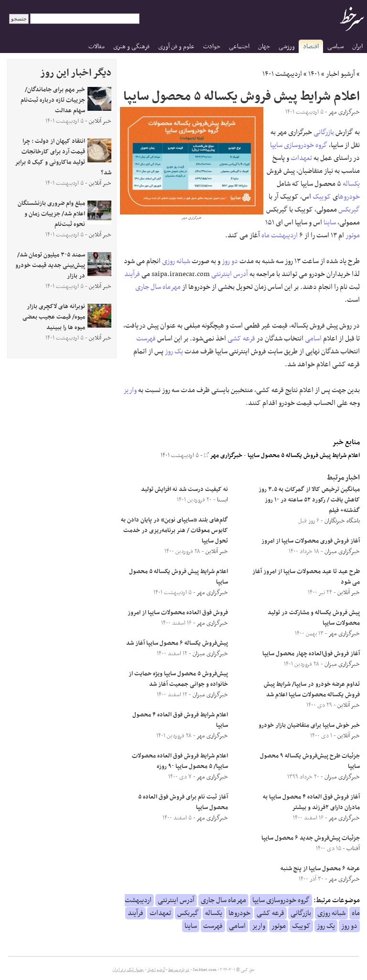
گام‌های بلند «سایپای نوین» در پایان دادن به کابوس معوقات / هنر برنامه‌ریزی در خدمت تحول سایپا (174, 531)
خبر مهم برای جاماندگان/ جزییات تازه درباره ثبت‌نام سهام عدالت (53, 100)
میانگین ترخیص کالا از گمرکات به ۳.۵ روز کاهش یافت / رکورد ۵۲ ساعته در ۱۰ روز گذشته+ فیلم (309, 500)
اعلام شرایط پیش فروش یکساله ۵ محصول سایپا (304, 456)
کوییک (322, 197)
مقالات (97, 47)
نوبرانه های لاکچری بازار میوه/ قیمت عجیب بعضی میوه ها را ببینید (54, 317)
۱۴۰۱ (314, 74)
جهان (264, 47)
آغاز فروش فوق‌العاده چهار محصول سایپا (311, 654)
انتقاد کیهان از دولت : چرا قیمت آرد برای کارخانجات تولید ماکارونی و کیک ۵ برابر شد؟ (63, 157)
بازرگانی (324, 132)
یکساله (351, 184)
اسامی (313, 339)
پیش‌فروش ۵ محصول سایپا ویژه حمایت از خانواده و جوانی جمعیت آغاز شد (178, 679)
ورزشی (287, 47)
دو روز (230, 261)
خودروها (349, 197)
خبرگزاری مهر (223, 456)
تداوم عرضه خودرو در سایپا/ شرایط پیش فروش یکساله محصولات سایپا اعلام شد (312, 690)
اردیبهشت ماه (280, 235)
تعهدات (301, 158)
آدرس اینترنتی (230, 274)
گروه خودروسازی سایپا (299, 145)
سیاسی (335, 47)
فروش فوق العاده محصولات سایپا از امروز (178, 613)
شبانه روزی (176, 261)
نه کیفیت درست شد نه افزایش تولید (184, 490)
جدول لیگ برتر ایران (128, 970)
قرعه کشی (241, 339)
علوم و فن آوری (176, 47)
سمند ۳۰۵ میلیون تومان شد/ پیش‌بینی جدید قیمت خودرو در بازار (50, 266)
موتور (353, 235)
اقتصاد (311, 47)
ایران (357, 47)
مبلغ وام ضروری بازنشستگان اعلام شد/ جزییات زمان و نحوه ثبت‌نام (51, 214)
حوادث (212, 47)
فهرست (146, 339)
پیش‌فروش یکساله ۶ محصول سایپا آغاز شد (177, 643)
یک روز (174, 352)
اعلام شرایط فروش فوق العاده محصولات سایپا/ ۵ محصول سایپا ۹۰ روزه (180, 761)
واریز (130, 390)
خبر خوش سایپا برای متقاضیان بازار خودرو (309, 725)
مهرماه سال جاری (158, 287)
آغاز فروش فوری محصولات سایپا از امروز (311, 541)
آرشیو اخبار (340, 74)
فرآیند (132, 274)
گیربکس (349, 210)
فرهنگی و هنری (131, 47)
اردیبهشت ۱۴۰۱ (282, 74)
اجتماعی (239, 47)
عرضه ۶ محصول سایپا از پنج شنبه (320, 869)
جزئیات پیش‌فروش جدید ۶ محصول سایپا (311, 838)
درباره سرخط (179, 970)
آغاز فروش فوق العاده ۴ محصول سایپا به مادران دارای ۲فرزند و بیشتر (311, 802)
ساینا (330, 223)
